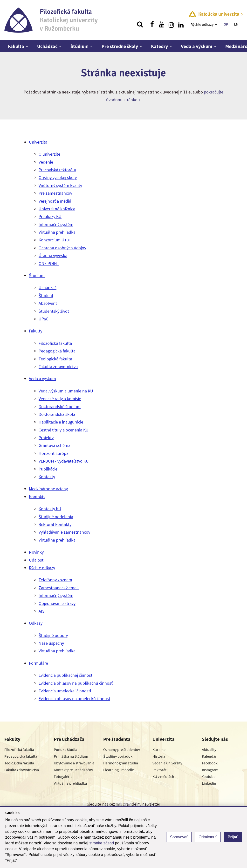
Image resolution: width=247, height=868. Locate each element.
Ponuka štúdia (65, 749)
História (159, 756)
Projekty (46, 438)
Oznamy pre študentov (122, 749)
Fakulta (16, 46)
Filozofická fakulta (55, 343)
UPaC (43, 319)
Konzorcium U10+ (55, 240)
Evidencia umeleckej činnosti (65, 691)
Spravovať (179, 837)
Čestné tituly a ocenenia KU (64, 430)
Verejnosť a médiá (55, 201)
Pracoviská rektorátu (57, 170)
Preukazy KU (50, 216)
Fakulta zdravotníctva (58, 367)
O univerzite (49, 154)
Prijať (233, 837)
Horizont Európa (54, 453)
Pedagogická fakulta (57, 351)
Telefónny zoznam (55, 580)
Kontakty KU (50, 509)
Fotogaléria (63, 776)
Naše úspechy (51, 643)
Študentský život (54, 311)
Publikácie (48, 469)
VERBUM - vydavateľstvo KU (64, 461)
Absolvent (48, 303)
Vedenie (46, 162)
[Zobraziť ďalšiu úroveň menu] (216, 24)
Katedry (159, 46)
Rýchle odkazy (202, 24)
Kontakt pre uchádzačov (73, 770)
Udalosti (37, 560)
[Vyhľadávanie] (140, 24)
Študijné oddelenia (56, 517)
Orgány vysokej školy (58, 177)
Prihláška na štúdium (71, 756)
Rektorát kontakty (55, 524)
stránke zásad (102, 843)
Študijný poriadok (118, 756)
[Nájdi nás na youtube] (162, 24)
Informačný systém (56, 224)
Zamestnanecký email (59, 588)
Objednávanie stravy (57, 603)
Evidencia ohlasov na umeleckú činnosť (74, 699)
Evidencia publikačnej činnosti (66, 675)
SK (226, 24)
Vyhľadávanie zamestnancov (64, 532)
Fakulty (36, 331)
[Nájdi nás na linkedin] (181, 24)
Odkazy (36, 623)
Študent (46, 295)
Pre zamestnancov (55, 193)
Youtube (209, 776)
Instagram (210, 770)
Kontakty (47, 477)
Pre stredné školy (120, 46)
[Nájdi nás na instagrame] (171, 24)
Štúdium (79, 46)
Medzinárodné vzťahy (48, 489)
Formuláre (38, 663)
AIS (42, 611)
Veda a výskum (197, 46)
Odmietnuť (208, 837)
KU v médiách (163, 776)
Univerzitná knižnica (57, 209)
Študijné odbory (53, 635)
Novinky (36, 552)
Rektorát (159, 770)
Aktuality (209, 749)
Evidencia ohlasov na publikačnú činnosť (76, 683)
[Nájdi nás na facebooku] (152, 24)
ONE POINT (49, 263)
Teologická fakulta (55, 359)
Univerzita (38, 142)
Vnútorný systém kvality (60, 185)
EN (236, 24)
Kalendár (209, 756)
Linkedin (209, 783)
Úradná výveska (53, 255)
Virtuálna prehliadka (57, 232)
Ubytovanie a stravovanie (74, 763)
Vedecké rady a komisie (60, 399)
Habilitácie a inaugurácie (61, 422)
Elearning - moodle (119, 770)
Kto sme (159, 749)
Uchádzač (47, 46)
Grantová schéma (55, 445)
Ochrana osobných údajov (62, 248)
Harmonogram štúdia (121, 763)
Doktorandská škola (57, 414)
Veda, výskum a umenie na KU (66, 391)
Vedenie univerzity (167, 763)
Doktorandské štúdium (60, 407)
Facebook (210, 763)
